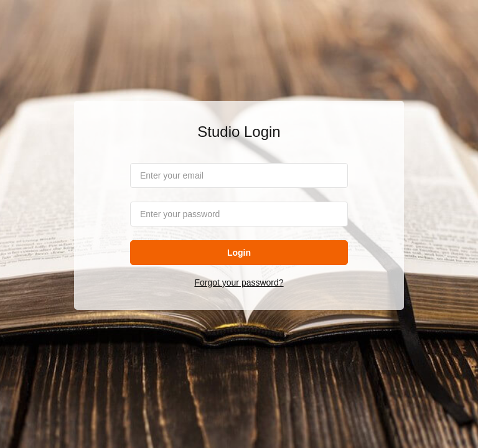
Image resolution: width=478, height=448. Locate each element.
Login (239, 253)
